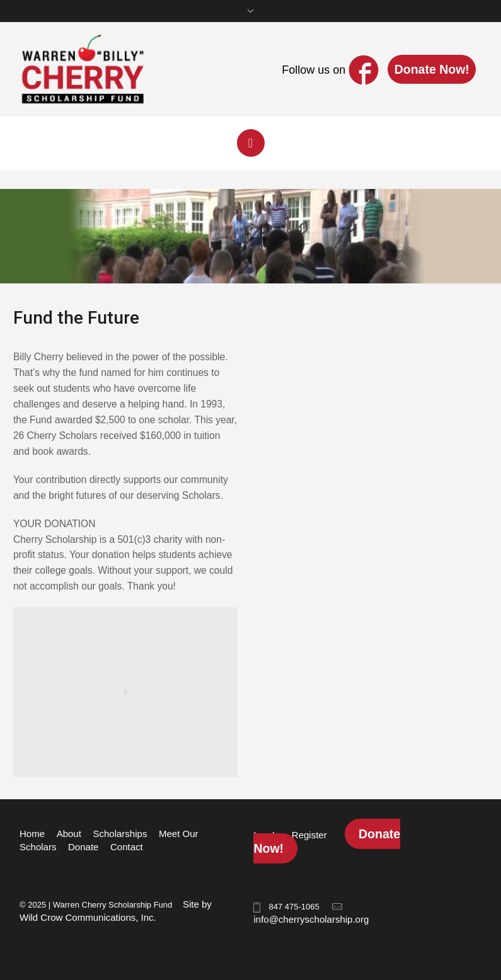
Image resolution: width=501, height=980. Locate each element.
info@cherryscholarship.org (311, 919)
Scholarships (120, 834)
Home (32, 834)
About (69, 834)
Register (309, 835)
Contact (127, 847)
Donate (83, 847)
